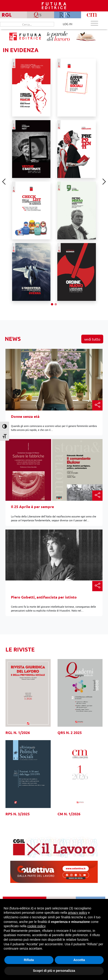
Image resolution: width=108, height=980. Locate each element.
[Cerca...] (27, 24)
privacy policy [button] (78, 913)
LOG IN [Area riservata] (67, 24)
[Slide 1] (52, 304)
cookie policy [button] (36, 926)
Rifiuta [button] (29, 960)
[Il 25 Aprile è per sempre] (54, 476)
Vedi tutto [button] (92, 339)
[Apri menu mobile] (94, 24)
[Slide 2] (56, 304)
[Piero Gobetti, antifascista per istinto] (54, 555)
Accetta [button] (79, 960)
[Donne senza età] (54, 385)
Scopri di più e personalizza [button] (54, 971)
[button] (97, 405)
